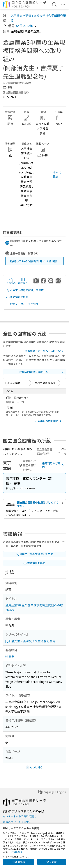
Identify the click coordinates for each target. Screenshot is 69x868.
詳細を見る (17, 852)
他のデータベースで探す (22, 304)
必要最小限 (19, 862)
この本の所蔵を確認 (49, 421)
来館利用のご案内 (54, 465)
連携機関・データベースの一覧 (45, 351)
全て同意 (52, 862)
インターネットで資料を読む (20, 816)
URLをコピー (23, 281)
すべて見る (57, 175)
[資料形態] (46, 383)
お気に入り (11, 281)
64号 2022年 (24, 26)
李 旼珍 (10, 656)
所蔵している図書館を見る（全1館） (34, 261)
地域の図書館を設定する (42, 372)
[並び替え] (18, 383)
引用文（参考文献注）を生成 (25, 290)
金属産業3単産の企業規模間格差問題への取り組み (34, 607)
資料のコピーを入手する (17, 822)
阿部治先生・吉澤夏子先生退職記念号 (30, 641)
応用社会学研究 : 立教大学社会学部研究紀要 (38, 18)
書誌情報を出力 (17, 297)
